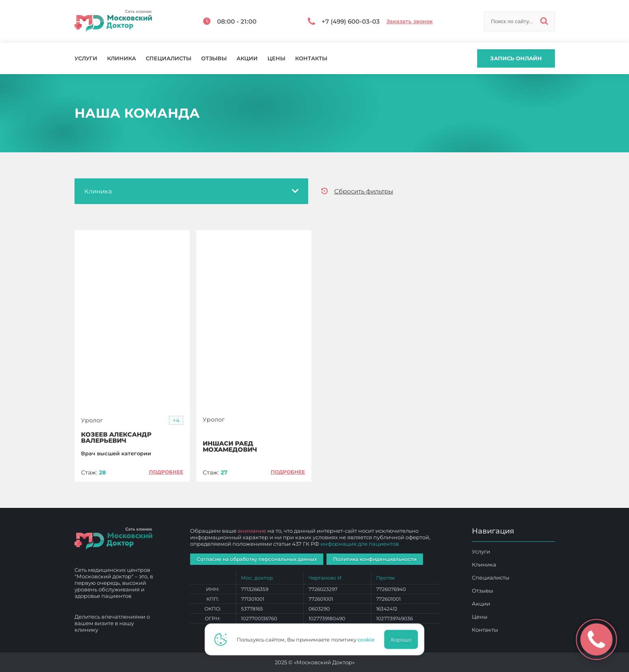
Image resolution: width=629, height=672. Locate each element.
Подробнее (166, 472)
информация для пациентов (360, 544)
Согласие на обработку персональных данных (257, 559)
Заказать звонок (410, 21)
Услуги (86, 58)
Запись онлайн (516, 58)
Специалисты (169, 58)
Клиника (122, 58)
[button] (176, 421)
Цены (276, 58)
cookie (368, 639)
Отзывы (214, 58)
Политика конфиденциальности (375, 559)
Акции (247, 58)
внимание (252, 531)
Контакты (311, 58)
